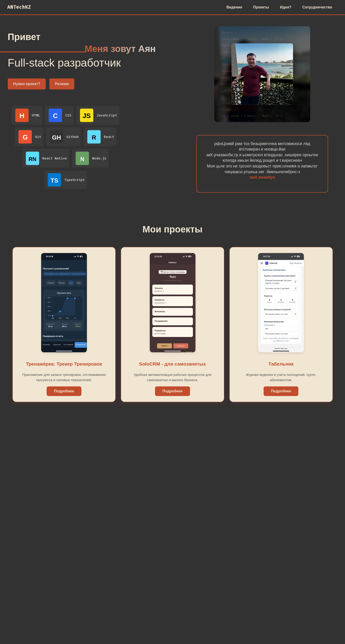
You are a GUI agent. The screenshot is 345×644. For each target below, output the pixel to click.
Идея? (286, 7)
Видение (234, 7)
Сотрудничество (317, 7)
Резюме (62, 84)
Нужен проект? (27, 84)
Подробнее (64, 391)
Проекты (261, 7)
